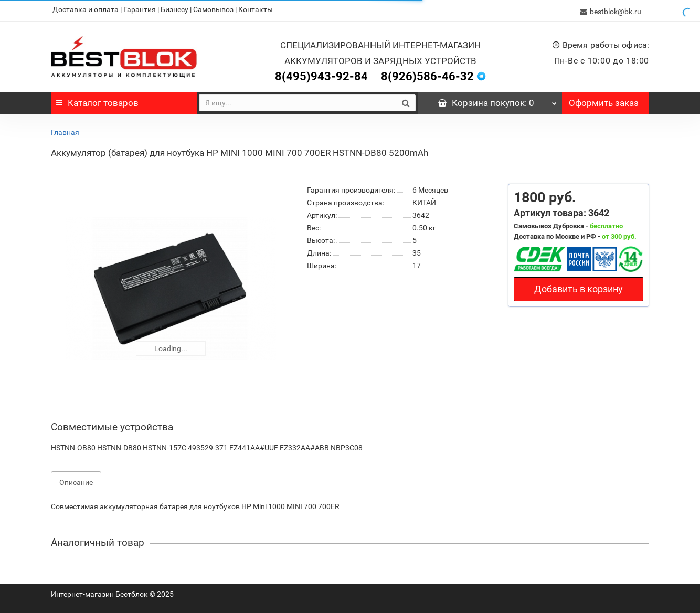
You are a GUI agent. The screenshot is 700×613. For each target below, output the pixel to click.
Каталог (97, 101)
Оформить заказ (604, 101)
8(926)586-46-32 (427, 74)
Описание (76, 480)
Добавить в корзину (579, 287)
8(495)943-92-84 (321, 74)
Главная (65, 130)
